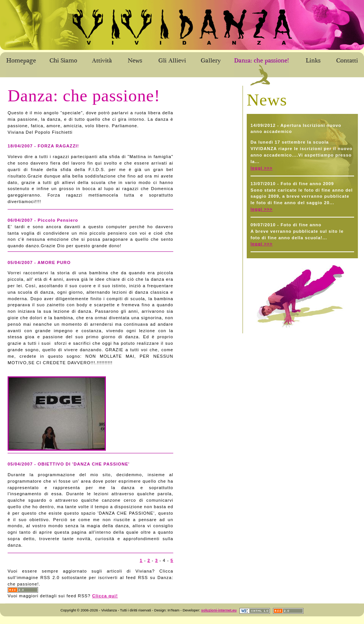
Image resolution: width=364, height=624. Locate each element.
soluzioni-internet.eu (219, 610)
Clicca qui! (105, 596)
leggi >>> (262, 168)
